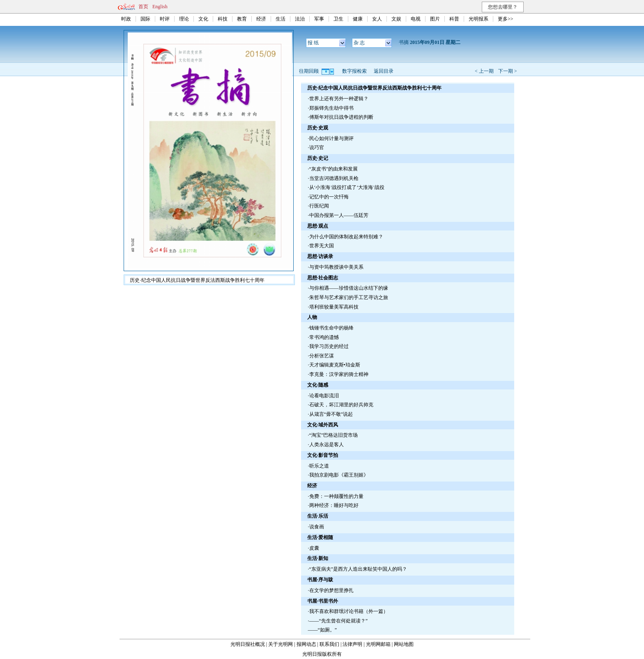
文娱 (396, 19)
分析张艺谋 (322, 356)
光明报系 (478, 19)
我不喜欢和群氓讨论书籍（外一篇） (349, 611)
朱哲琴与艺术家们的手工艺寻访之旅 (349, 297)
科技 (223, 19)
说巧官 (317, 147)
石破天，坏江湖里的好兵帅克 (341, 405)
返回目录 (384, 71)
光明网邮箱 (378, 644)
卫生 (338, 19)
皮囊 (314, 548)
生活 (281, 19)
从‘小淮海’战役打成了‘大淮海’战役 (347, 187)
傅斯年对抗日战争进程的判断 (341, 117)
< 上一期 (484, 71)
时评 (165, 19)
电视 (416, 19)
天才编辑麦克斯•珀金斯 (335, 365)
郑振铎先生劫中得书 (331, 108)
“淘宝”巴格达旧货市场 (334, 435)
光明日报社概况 (248, 644)
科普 (454, 19)
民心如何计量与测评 (331, 138)
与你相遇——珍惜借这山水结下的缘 (349, 288)
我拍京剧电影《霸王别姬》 (339, 475)
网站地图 (404, 644)
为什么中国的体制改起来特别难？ (346, 237)
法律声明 (352, 644)
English (160, 7)
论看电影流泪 (324, 396)
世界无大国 (322, 246)
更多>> (506, 19)
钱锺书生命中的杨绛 (331, 328)
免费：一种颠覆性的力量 (336, 496)
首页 (143, 7)
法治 (300, 19)
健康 (358, 19)
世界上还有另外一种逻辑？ (339, 99)
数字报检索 (354, 71)
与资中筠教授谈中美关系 (336, 267)
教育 (242, 19)
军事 (319, 19)
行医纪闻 (319, 206)
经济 (261, 19)
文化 (203, 19)
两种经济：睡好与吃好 (334, 505)
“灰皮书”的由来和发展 (334, 169)
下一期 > (508, 71)
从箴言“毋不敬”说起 (331, 414)
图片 (435, 19)
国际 (145, 19)
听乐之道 (319, 466)
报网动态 (306, 644)
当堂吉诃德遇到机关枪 (334, 178)
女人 (377, 19)
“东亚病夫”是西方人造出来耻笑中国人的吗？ (358, 569)
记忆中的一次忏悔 (329, 197)
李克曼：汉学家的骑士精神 (339, 374)
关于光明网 (281, 644)
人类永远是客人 (327, 445)
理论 (184, 19)
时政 (126, 19)
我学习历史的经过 (329, 346)
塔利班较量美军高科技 (334, 307)
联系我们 (329, 644)
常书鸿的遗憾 (324, 337)
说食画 (317, 527)
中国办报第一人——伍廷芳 (339, 215)
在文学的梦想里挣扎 (331, 590)
